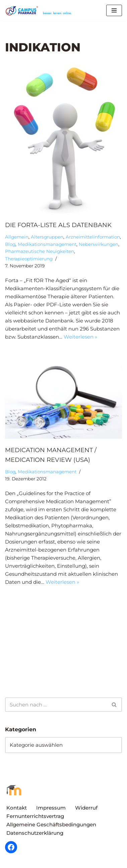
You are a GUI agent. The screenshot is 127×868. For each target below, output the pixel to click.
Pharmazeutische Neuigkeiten (40, 251)
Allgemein (17, 237)
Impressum (51, 808)
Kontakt (17, 808)
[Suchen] (56, 705)
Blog (10, 244)
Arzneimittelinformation (93, 237)
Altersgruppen (47, 237)
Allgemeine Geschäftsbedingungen (51, 824)
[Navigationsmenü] (114, 10)
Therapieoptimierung (29, 259)
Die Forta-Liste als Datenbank (58, 225)
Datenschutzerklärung (35, 833)
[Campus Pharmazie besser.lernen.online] (40, 11)
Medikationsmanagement (47, 244)
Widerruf (86, 808)
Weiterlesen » (80, 337)
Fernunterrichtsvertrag (35, 816)
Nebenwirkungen (99, 244)
